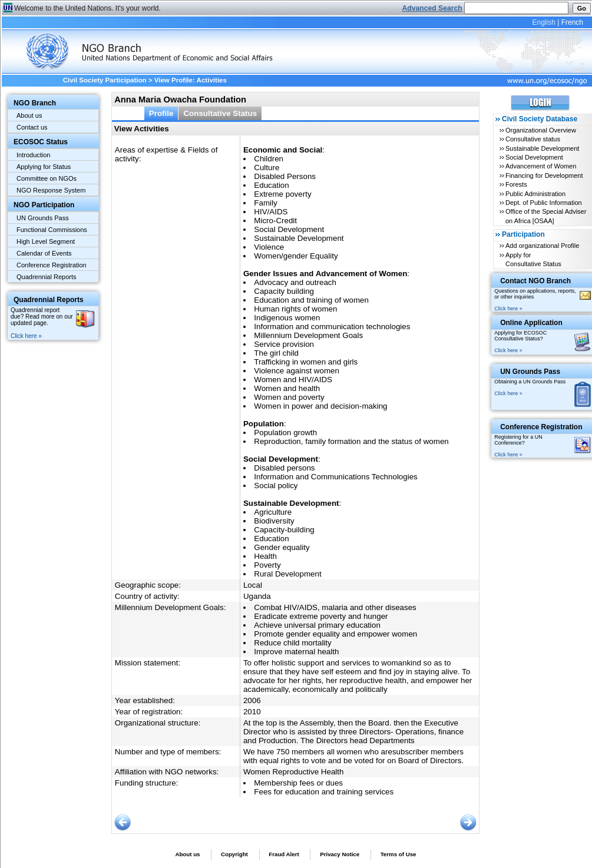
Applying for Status (44, 167)
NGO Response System (51, 190)
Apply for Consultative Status (533, 259)
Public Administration (535, 194)
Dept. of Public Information (544, 203)
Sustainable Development (542, 148)
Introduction (33, 155)
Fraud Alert (284, 854)
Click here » (26, 336)
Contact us (32, 127)
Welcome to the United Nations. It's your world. (87, 8)
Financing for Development (544, 175)
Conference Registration (52, 265)
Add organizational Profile (542, 246)
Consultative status (533, 139)
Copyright (234, 854)
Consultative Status (220, 113)
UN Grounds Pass (43, 218)
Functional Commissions (52, 230)
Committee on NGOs (47, 178)
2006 (252, 700)
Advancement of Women (541, 166)
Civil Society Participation (105, 80)
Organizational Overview (541, 130)
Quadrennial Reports (47, 277)
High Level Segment (46, 241)
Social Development (534, 157)
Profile (161, 113)
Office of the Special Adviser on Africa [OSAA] (546, 216)
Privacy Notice (340, 854)
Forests (516, 184)
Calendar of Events (44, 253)
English (543, 22)
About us (29, 115)
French (572, 22)
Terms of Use (398, 854)
